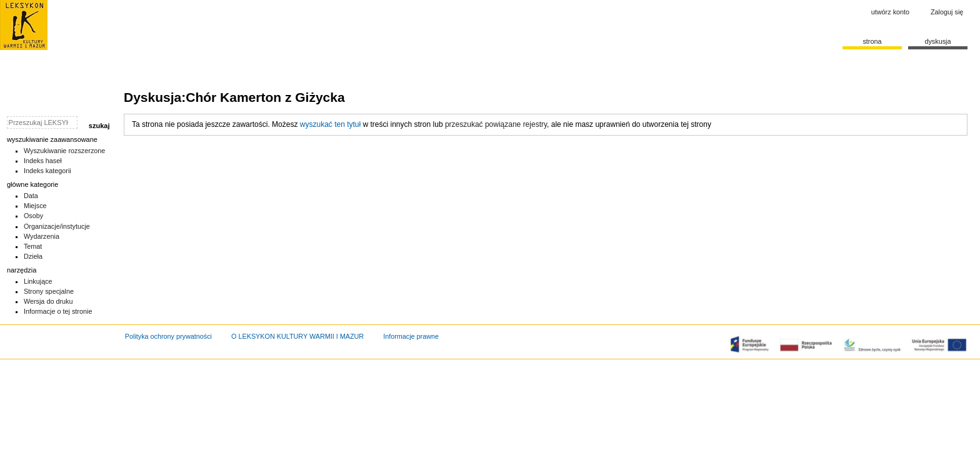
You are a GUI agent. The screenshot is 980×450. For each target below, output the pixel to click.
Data (31, 196)
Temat (33, 246)
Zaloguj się (947, 12)
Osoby (33, 216)
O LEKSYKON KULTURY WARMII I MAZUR (297, 336)
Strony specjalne (49, 291)
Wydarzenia (42, 236)
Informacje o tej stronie (58, 311)
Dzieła (33, 256)
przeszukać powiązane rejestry (496, 124)
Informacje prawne (411, 336)
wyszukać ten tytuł (330, 124)
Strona (872, 41)
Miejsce (35, 206)
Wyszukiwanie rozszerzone (65, 151)
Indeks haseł (43, 161)
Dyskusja (937, 41)
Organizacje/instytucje (57, 226)
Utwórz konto (890, 12)
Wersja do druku (48, 301)
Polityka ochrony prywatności (168, 336)
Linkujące (38, 281)
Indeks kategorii (47, 171)
